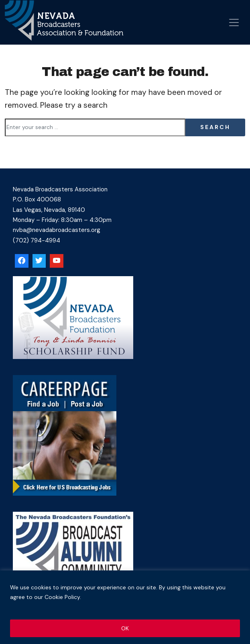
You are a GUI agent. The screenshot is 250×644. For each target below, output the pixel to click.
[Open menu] (234, 23)
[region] (125, 607)
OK (125, 628)
